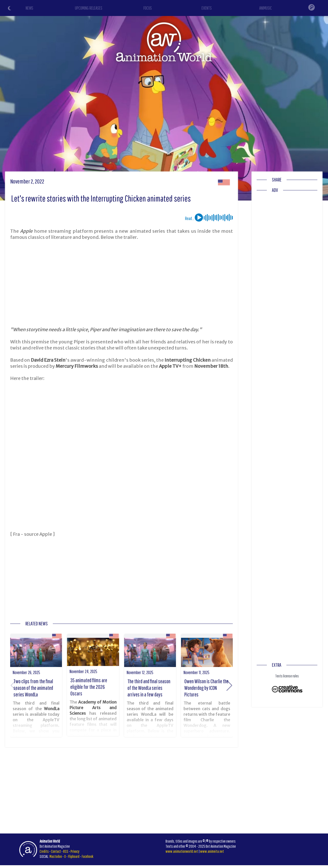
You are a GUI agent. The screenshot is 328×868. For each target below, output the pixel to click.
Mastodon (56, 856)
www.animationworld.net (182, 851)
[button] (229, 686)
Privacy (75, 851)
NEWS (29, 8)
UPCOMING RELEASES (89, 8)
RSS (66, 851)
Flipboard (74, 856)
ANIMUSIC (266, 8)
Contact (56, 851)
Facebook (88, 856)
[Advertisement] (122, 283)
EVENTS (207, 8)
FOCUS (148, 8)
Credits (44, 851)
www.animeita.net (212, 851)
